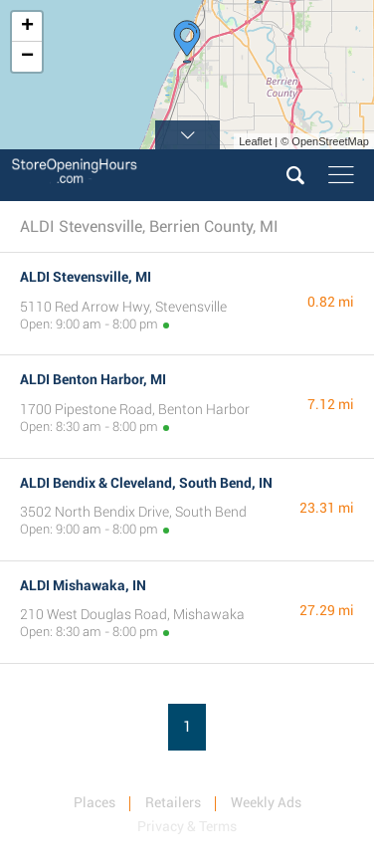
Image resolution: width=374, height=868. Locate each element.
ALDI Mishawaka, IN (83, 585)
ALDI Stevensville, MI (86, 277)
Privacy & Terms (187, 826)
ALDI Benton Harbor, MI (93, 379)
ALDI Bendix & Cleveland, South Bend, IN (146, 483)
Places (94, 802)
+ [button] (27, 27)
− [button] (27, 57)
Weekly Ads (266, 802)
